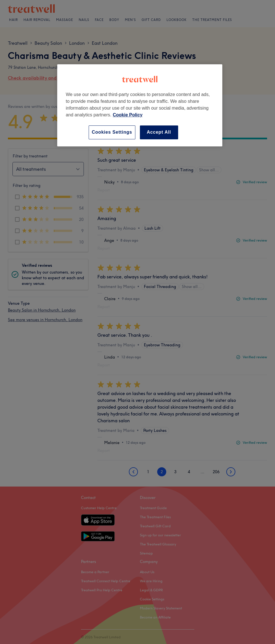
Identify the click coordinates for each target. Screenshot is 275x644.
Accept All (159, 132)
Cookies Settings (112, 132)
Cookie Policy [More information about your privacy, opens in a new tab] (128, 115)
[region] (140, 105)
